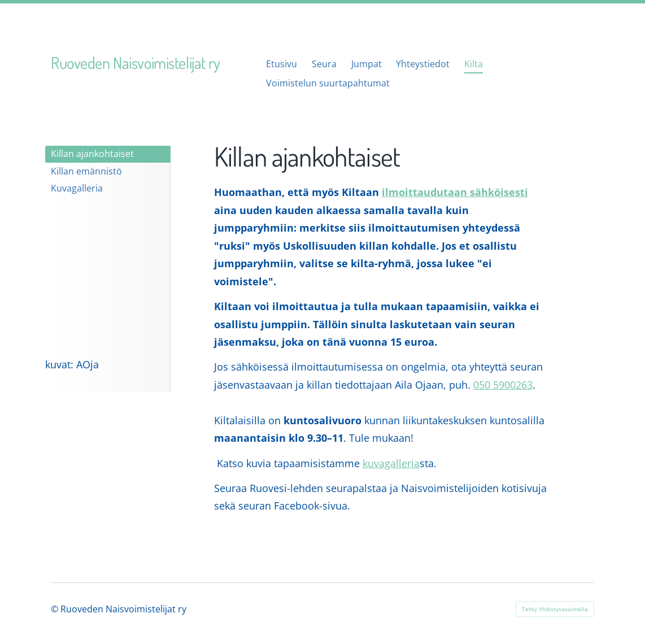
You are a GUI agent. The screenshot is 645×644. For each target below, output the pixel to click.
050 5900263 (503, 385)
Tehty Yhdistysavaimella (555, 609)
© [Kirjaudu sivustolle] (56, 609)
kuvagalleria (391, 463)
